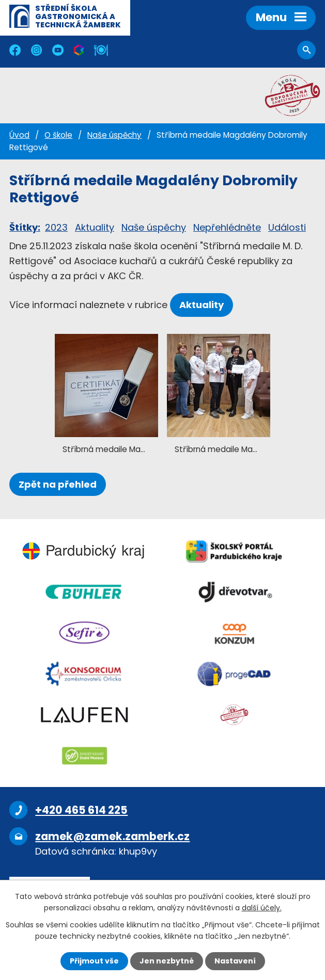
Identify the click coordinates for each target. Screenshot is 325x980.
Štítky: (25, 227)
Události (287, 227)
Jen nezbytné (167, 961)
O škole (58, 135)
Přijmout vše (94, 961)
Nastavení (235, 961)
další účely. (262, 908)
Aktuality (95, 227)
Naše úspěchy (114, 135)
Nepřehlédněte (227, 227)
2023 (56, 227)
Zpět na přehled (58, 484)
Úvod (19, 135)
